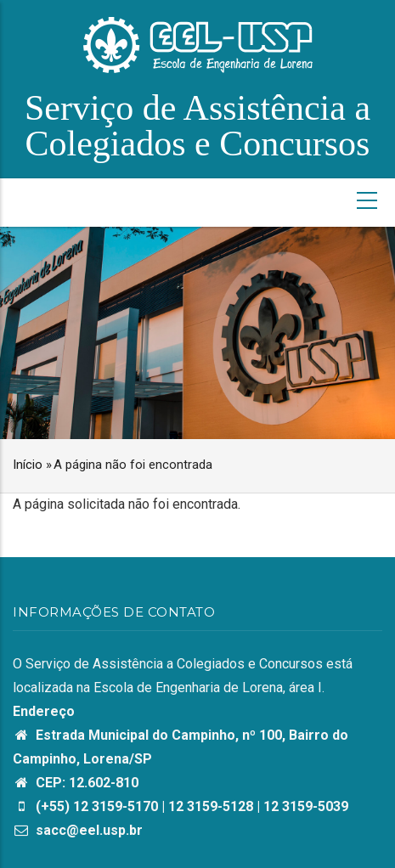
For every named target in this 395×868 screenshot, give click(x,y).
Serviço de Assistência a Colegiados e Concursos (197, 126)
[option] (197, 333)
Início (28, 465)
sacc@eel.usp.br (78, 830)
